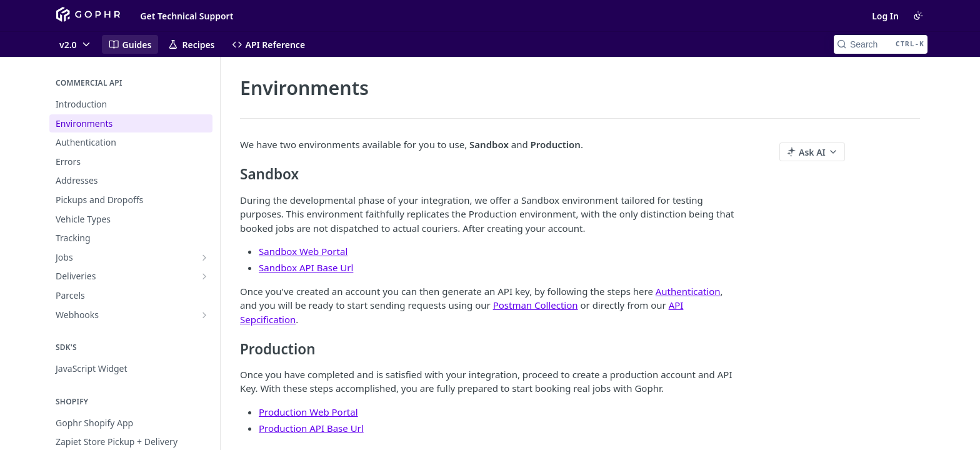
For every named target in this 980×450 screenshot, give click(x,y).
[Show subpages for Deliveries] (204, 276)
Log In (885, 16)
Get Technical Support (187, 16)
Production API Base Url (311, 428)
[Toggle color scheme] (918, 16)
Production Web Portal (308, 412)
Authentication (688, 291)
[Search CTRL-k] (881, 44)
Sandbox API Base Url (306, 267)
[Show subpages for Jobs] (204, 257)
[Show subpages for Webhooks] (204, 315)
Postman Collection (536, 305)
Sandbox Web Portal (303, 251)
